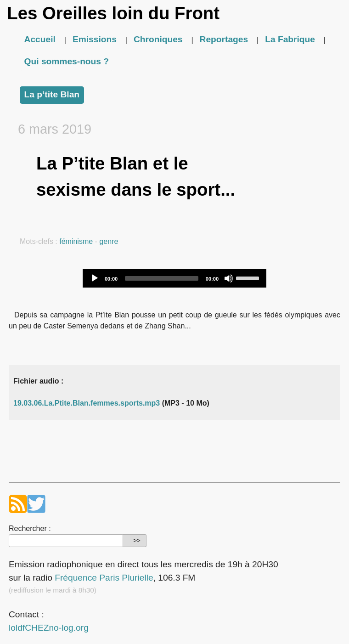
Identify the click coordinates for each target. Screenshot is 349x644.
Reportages (224, 39)
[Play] (95, 278)
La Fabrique (290, 39)
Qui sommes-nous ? (67, 61)
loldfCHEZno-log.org (49, 628)
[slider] (162, 278)
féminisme (76, 241)
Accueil (40, 39)
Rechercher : (30, 528)
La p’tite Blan (52, 94)
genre (109, 241)
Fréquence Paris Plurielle (104, 578)
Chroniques (158, 39)
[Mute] (229, 278)
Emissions (95, 39)
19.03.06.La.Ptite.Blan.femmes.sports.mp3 (87, 403)
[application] (174, 278)
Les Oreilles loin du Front (113, 13)
